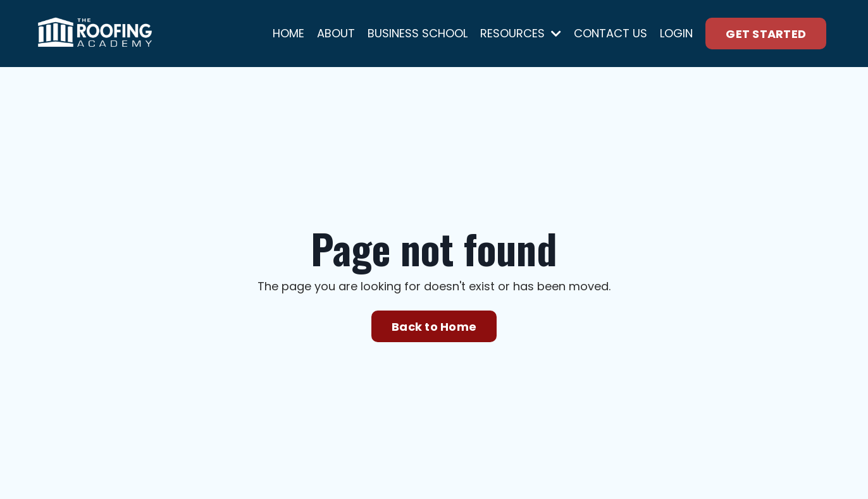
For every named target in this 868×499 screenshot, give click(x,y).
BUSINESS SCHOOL (418, 33)
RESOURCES (521, 33)
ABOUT (336, 33)
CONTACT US (611, 33)
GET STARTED (766, 34)
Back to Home (434, 327)
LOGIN (676, 33)
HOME (288, 33)
